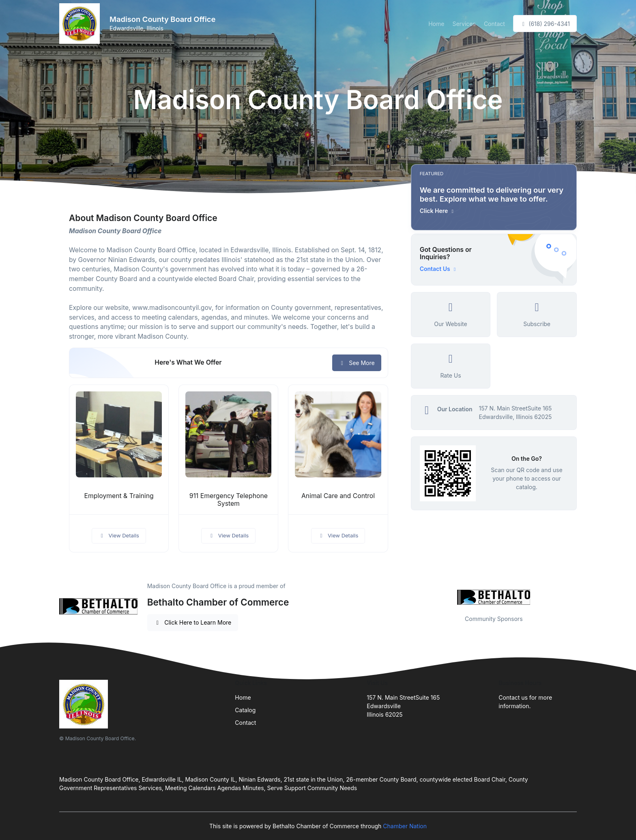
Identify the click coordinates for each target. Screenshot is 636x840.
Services (464, 24)
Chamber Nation (405, 826)
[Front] (81, 24)
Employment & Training (119, 496)
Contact (494, 24)
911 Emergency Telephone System (229, 500)
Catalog (245, 710)
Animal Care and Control (338, 496)
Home (436, 24)
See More (357, 363)
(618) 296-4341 (545, 24)
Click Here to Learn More (193, 622)
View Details (119, 535)
